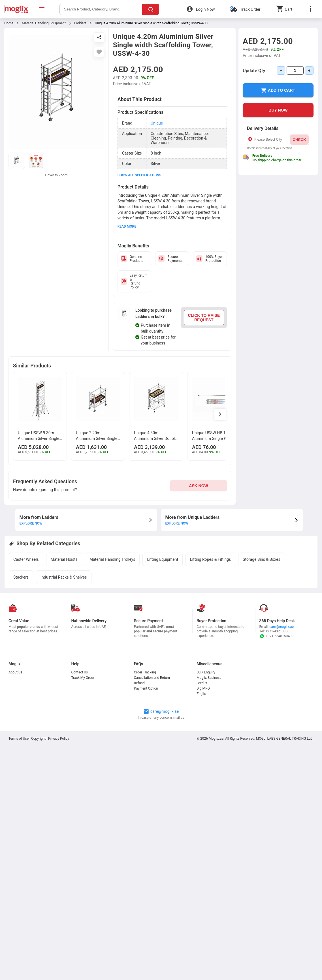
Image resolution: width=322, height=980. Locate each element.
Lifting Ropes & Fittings (210, 559)
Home (9, 23)
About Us (15, 672)
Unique (157, 123)
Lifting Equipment (163, 559)
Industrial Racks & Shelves (64, 577)
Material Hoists (64, 559)
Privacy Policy (59, 739)
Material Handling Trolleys (112, 559)
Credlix (202, 683)
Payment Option (146, 688)
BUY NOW (278, 110)
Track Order (250, 9)
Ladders (80, 23)
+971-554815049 (276, 636)
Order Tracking (145, 672)
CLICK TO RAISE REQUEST (204, 318)
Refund (139, 683)
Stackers (21, 577)
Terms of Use (19, 739)
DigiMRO (203, 688)
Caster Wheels (26, 559)
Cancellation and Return (152, 678)
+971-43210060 (277, 631)
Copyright (38, 739)
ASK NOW (199, 486)
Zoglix (201, 694)
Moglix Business (209, 678)
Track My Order (83, 678)
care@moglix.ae (282, 627)
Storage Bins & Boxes (261, 559)
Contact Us (79, 672)
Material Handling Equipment (44, 23)
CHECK (299, 140)
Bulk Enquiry (206, 672)
